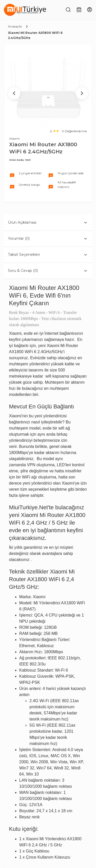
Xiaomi (14, 138)
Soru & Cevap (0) (48, 271)
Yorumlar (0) (48, 239)
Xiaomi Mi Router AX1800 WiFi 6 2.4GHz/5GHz (35, 35)
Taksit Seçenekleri (48, 255)
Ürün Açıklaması (48, 223)
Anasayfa (15, 26)
